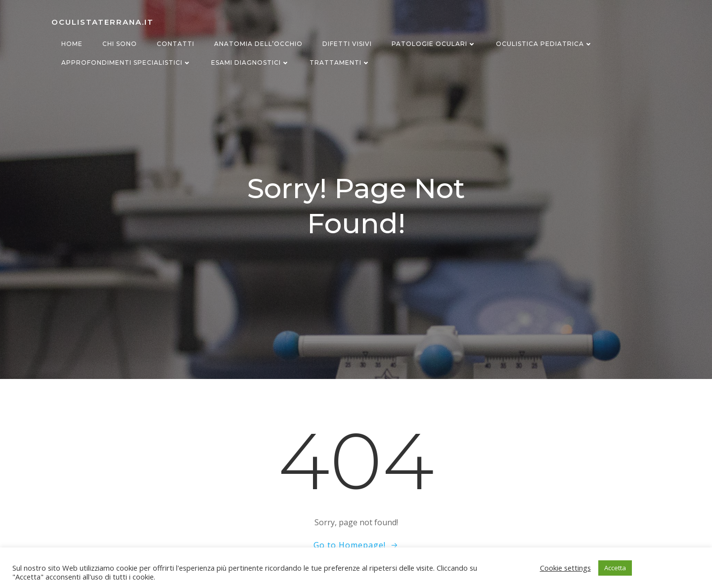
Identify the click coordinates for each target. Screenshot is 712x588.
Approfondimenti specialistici (126, 63)
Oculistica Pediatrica (544, 44)
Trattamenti (340, 63)
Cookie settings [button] (565, 568)
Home (72, 44)
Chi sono (120, 44)
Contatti (176, 44)
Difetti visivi (347, 44)
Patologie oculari (434, 44)
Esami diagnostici (250, 63)
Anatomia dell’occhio (258, 44)
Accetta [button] (615, 568)
